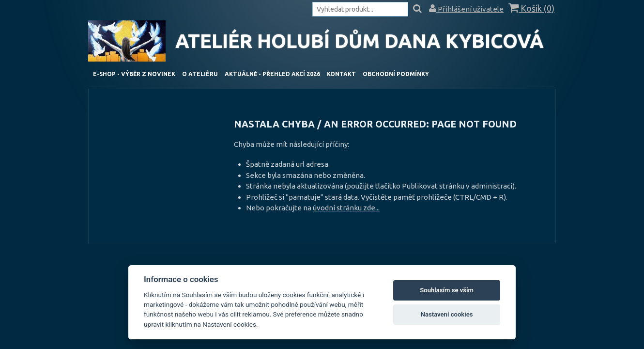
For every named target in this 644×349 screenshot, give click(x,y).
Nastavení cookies (447, 314)
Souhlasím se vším (447, 290)
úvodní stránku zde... (346, 208)
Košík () (531, 8)
